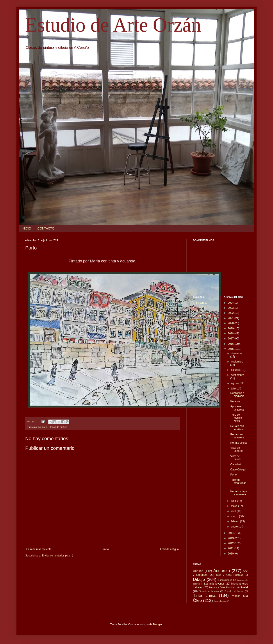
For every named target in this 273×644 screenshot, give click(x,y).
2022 (231, 313)
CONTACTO (46, 228)
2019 (231, 328)
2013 (231, 538)
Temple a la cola (209, 591)
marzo (235, 516)
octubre (236, 370)
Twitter (200, 316)
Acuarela (43, 427)
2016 (231, 344)
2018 (231, 334)
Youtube (201, 307)
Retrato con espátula (237, 428)
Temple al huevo (234, 591)
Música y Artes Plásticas (222, 587)
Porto (233, 475)
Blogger (158, 624)
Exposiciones (225, 580)
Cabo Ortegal (238, 470)
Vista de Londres (237, 449)
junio (234, 501)
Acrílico (198, 571)
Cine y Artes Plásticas (230, 575)
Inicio (106, 549)
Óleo (197, 600)
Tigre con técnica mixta (236, 418)
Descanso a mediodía (237, 395)
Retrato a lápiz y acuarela (239, 493)
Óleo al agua (220, 601)
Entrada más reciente (39, 549)
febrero (235, 521)
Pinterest (201, 303)
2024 (231, 303)
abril (234, 511)
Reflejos (235, 401)
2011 (231, 548)
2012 (231, 543)
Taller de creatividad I (238, 483)
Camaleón (236, 465)
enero (235, 527)
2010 (231, 554)
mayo (235, 506)
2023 (231, 308)
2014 (231, 533)
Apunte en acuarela (237, 408)
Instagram (202, 321)
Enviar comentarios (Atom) (57, 556)
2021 (231, 318)
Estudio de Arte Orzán (113, 25)
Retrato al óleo (239, 443)
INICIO (26, 228)
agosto (235, 383)
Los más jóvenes (214, 584)
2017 (231, 339)
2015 (231, 349)
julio (234, 389)
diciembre (237, 353)
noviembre (237, 362)
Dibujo (199, 579)
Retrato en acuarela (237, 436)
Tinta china (204, 595)
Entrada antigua (169, 549)
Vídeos (236, 596)
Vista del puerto (236, 458)
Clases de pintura (58, 427)
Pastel (244, 587)
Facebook (202, 312)
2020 (231, 323)
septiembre (237, 375)
